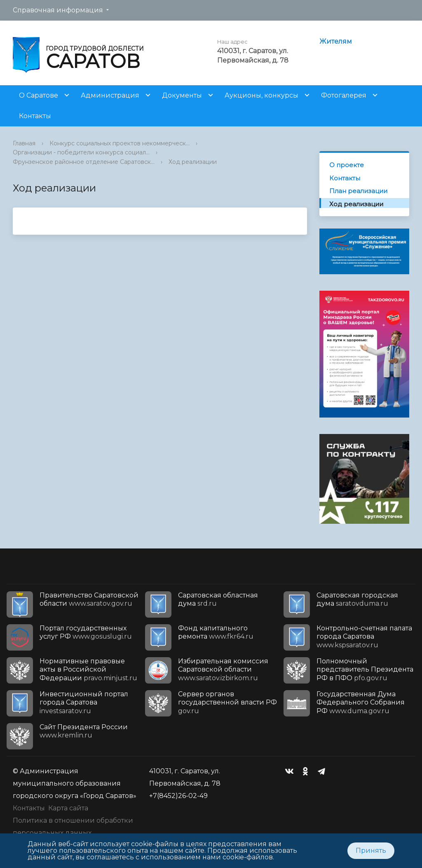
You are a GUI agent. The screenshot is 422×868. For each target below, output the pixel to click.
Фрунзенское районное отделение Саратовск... (84, 162)
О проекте (347, 165)
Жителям (336, 41)
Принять (371, 850)
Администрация (110, 95)
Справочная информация (58, 10)
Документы (182, 95)
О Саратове (39, 95)
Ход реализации (193, 162)
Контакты (35, 116)
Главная (24, 143)
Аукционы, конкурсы (261, 95)
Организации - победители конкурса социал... (81, 152)
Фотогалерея (344, 95)
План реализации (358, 191)
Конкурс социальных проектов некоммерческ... (120, 143)
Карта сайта (68, 808)
